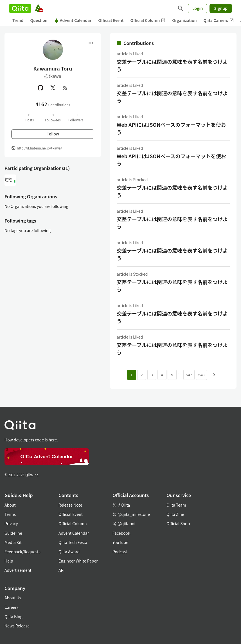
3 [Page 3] (152, 375)
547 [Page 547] (189, 375)
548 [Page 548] (201, 375)
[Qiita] (20, 8)
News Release (17, 626)
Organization (184, 20)
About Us (13, 598)
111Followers (76, 117)
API (61, 570)
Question (39, 20)
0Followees (53, 117)
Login (198, 8)
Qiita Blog (13, 616)
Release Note (70, 505)
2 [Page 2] (142, 375)
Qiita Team (176, 505)
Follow (53, 134)
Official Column (148, 20)
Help (9, 561)
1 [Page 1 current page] (131, 375)
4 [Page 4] (162, 375)
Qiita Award (69, 552)
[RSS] (65, 88)
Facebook (121, 533)
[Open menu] (91, 43)
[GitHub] (40, 88)
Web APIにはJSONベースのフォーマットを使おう (171, 128)
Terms (10, 514)
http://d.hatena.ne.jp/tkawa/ (40, 148)
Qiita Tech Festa (73, 542)
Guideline (13, 533)
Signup (221, 8)
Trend (18, 20)
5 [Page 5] (172, 375)
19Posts (30, 117)
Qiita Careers (219, 20)
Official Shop (178, 523)
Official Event (111, 20)
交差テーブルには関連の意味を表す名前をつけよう (172, 65)
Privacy (11, 523)
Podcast (120, 552)
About (10, 505)
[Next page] (214, 375)
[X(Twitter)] (53, 88)
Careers (11, 607)
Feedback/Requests (22, 552)
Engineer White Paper (78, 561)
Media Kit (13, 542)
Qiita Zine (175, 514)
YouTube (120, 542)
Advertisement (18, 570)
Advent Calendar (73, 20)
